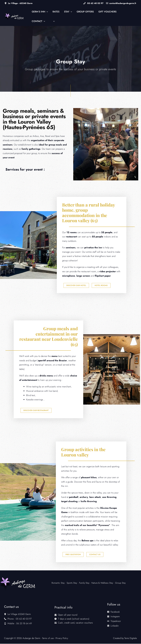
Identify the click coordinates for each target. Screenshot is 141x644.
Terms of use (48, 638)
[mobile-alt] (18, 624)
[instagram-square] (113, 617)
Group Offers (85, 12)
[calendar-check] (66, 615)
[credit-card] (74, 623)
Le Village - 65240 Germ (19, 3)
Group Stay (122, 583)
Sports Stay (72, 583)
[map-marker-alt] (17, 614)
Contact (38, 21)
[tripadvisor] (114, 621)
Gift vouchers (107, 12)
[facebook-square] (113, 612)
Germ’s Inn (40, 12)
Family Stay (85, 583)
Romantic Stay (59, 583)
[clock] (72, 619)
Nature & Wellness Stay (103, 583)
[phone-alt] (18, 619)
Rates (56, 12)
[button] (47, 12)
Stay (68, 12)
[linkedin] (113, 626)
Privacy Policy (63, 638)
